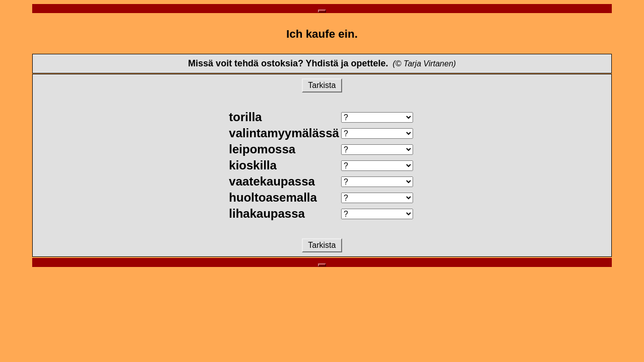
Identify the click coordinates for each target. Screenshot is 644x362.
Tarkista (322, 85)
